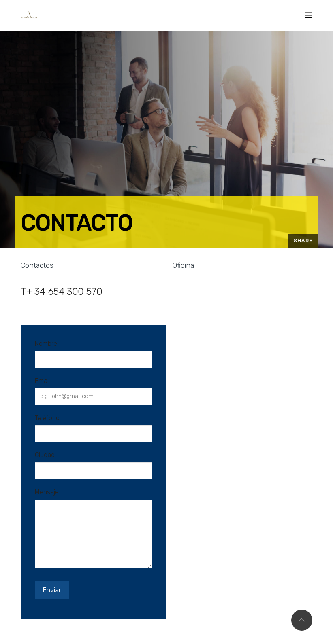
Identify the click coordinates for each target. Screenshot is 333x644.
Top (302, 620)
